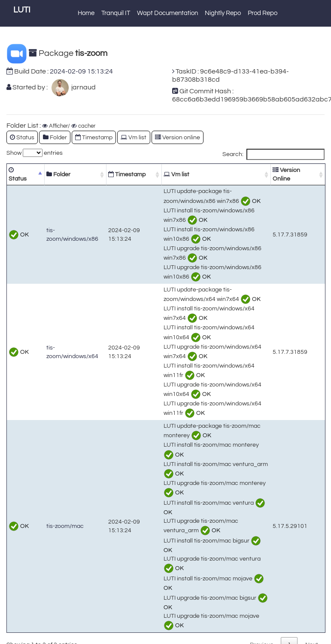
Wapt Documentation (167, 13)
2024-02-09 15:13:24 (81, 71)
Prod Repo (263, 13)
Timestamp (94, 137)
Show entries (35, 153)
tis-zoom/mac (65, 526)
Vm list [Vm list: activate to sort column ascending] (176, 174)
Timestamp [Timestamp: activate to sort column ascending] (127, 174)
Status (22, 137)
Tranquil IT (116, 13)
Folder (55, 137)
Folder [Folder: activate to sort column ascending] (58, 174)
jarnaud (82, 87)
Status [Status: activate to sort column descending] (18, 174)
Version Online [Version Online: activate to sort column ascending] (286, 174)
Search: (273, 154)
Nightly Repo (223, 13)
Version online (178, 137)
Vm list (134, 137)
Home (86, 13)
